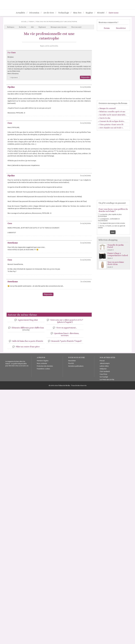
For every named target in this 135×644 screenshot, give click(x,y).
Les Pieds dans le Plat (107, 380)
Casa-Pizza (103, 374)
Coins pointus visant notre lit (111, 124)
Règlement (42, 27)
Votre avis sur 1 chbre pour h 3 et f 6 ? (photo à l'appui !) (67, 321)
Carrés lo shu (105, 118)
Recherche (23, 27)
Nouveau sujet (76, 27)
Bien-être (77, 13)
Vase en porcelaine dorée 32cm (114, 265)
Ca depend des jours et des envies (112, 223)
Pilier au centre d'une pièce (28, 347)
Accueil (24, 22)
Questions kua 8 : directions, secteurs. (67, 334)
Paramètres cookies (43, 369)
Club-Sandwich (105, 371)
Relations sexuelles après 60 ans (112, 112)
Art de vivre (49, 13)
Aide (32, 27)
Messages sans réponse (59, 27)
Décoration (34, 13)
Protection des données (45, 366)
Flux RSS (71, 363)
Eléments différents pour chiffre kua (28, 329)
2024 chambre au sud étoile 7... (111, 128)
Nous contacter (42, 363)
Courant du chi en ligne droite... (112, 121)
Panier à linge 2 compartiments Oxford (114, 256)
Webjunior (103, 369)
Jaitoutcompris (105, 363)
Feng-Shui (40, 22)
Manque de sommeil (108, 108)
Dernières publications (76, 366)
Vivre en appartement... (67, 328)
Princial (102, 361)
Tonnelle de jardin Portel (114, 248)
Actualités (21, 13)
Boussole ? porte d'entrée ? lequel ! (67, 341)
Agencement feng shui (28, 320)
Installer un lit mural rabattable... (113, 115)
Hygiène (89, 13)
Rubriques (11, 27)
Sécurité (101, 13)
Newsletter (121, 28)
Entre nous (114, 13)
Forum (31, 22)
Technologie (64, 13)
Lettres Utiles (104, 366)
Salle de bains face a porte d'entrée (28, 341)
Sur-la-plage (104, 377)
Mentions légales (43, 361)
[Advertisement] (49, 305)
